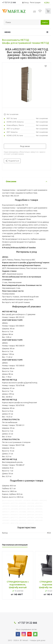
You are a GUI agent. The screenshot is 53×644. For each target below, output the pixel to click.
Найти (45, 22)
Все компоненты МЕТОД (15, 40)
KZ (45, 3)
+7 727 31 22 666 (9, 2)
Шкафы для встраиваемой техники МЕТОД (26, 43)
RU (48, 3)
